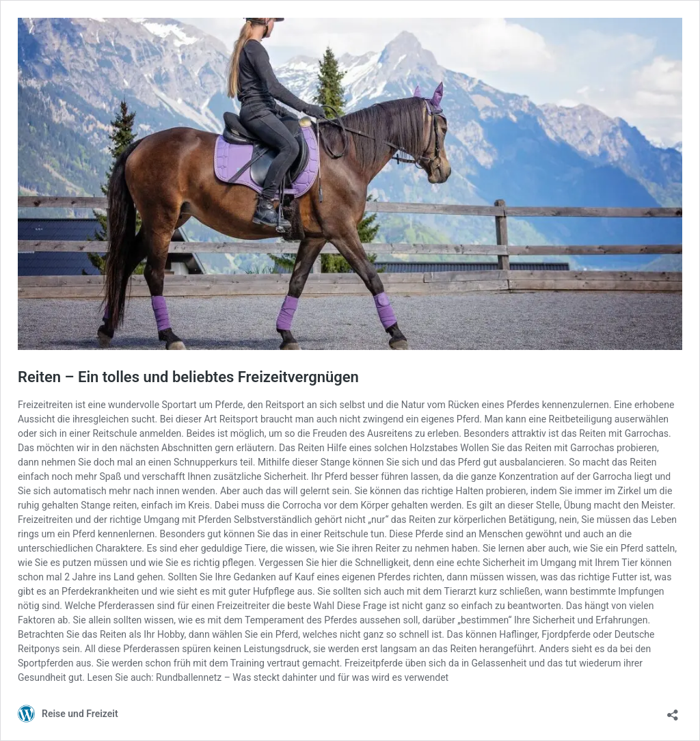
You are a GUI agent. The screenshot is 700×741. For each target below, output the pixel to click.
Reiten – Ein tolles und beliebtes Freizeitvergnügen (188, 377)
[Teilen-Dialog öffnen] (673, 711)
